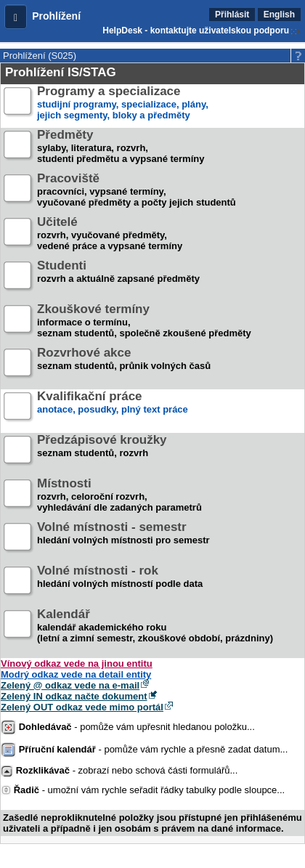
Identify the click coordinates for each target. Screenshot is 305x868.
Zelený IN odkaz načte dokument (74, 696)
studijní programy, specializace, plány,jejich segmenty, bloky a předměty (123, 104)
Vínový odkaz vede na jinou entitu (77, 664)
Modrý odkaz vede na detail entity (76, 674)
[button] (16, 17)
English (279, 15)
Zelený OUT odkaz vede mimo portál (82, 707)
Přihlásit (232, 15)
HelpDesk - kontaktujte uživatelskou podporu (196, 31)
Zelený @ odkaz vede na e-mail (70, 685)
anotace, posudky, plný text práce (113, 409)
